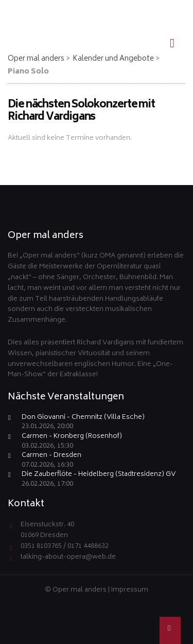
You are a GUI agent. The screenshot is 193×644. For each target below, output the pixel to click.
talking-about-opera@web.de (68, 557)
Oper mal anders (36, 59)
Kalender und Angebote (113, 59)
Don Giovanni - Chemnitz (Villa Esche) (83, 418)
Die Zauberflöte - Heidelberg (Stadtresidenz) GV (99, 475)
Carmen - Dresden (51, 456)
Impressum (130, 590)
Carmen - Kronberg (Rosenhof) (72, 437)
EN (168, 8)
